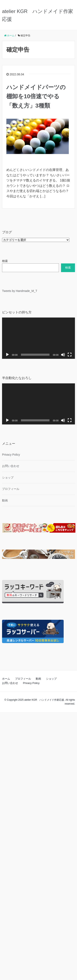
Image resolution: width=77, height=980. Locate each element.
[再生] (7, 355)
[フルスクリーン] (70, 355)
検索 (5, 261)
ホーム (6, 679)
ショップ (8, 478)
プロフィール (11, 489)
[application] (38, 338)
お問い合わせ (11, 466)
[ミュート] (63, 355)
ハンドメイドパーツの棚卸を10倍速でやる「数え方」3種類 (36, 97)
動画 (5, 500)
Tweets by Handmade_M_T (20, 291)
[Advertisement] (38, 845)
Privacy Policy (11, 455)
